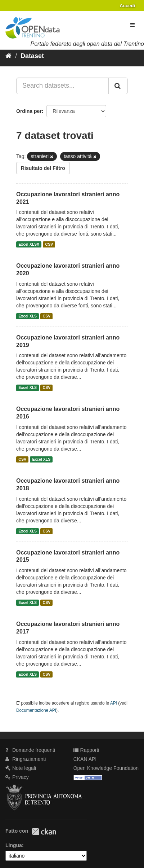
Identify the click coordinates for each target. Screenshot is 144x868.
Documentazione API (36, 710)
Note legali (21, 768)
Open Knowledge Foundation (106, 768)
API (114, 703)
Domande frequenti (30, 750)
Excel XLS (28, 316)
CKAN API (85, 759)
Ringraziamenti (26, 759)
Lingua (14, 845)
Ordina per (29, 111)
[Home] (8, 56)
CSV (49, 244)
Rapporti (86, 750)
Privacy (17, 777)
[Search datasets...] (62, 86)
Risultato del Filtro (43, 168)
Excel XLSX (29, 244)
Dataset (32, 56)
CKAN (44, 832)
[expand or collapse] (132, 25)
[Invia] (118, 86)
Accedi (127, 6)
